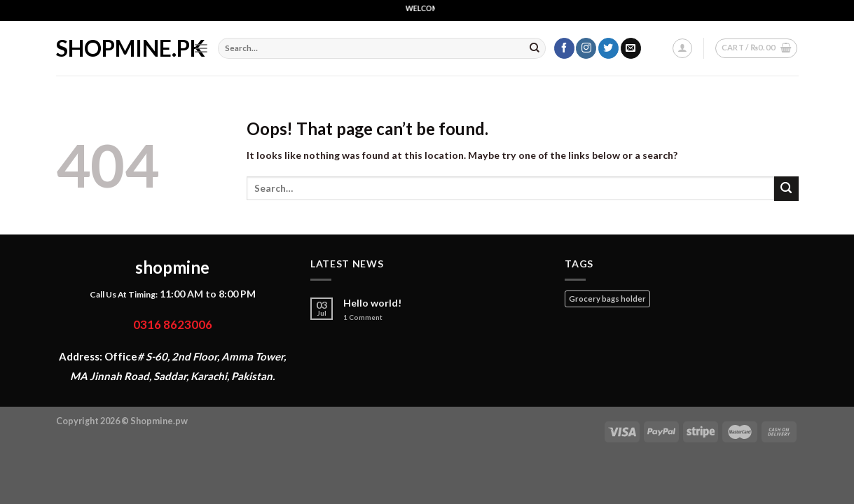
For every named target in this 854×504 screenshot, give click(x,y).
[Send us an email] (631, 48)
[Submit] (535, 48)
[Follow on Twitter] (608, 48)
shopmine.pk (114, 48)
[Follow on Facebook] (564, 48)
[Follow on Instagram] (586, 48)
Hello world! (373, 303)
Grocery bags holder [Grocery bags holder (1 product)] (607, 299)
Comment (363, 317)
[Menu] (201, 48)
